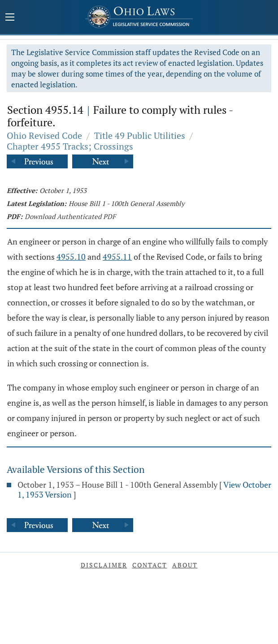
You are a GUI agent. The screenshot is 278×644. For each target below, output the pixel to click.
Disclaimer (104, 565)
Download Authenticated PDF (70, 216)
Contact (150, 565)
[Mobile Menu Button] (10, 18)
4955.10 (71, 257)
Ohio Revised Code (44, 135)
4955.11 (117, 257)
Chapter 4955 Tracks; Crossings (70, 146)
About (185, 565)
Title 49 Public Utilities (140, 135)
